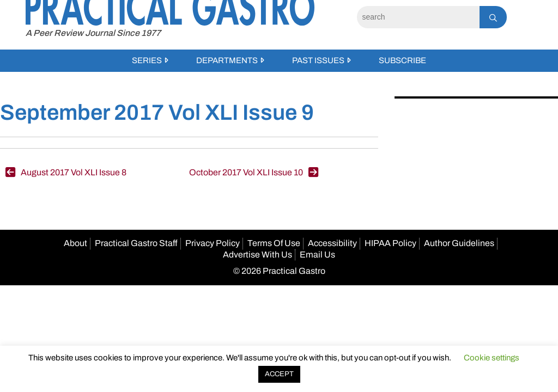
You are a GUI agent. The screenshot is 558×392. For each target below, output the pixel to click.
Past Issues (318, 60)
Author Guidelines (459, 243)
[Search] (418, 17)
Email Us (317, 255)
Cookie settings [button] (492, 358)
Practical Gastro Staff (136, 243)
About (75, 243)
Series (147, 60)
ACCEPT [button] (279, 374)
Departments (227, 60)
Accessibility (332, 243)
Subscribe (402, 60)
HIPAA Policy (390, 243)
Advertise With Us (257, 255)
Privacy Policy (213, 243)
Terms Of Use (274, 243)
